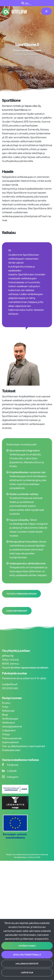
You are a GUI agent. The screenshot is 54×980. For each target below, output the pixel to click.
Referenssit (8, 711)
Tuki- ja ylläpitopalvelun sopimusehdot (24, 746)
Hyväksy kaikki (27, 946)
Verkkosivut (8, 722)
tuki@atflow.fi (10, 684)
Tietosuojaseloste (12, 738)
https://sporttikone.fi (27, 54)
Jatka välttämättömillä (27, 955)
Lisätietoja (27, 973)
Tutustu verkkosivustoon (21, 594)
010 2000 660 (10, 688)
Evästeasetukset (11, 750)
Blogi (5, 714)
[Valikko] (46, 11)
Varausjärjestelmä (12, 726)
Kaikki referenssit (17, 611)
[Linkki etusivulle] (14, 12)
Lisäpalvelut (9, 730)
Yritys (5, 707)
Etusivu (6, 703)
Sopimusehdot (10, 742)
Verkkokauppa (10, 718)
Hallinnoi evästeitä (27, 964)
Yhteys (6, 734)
